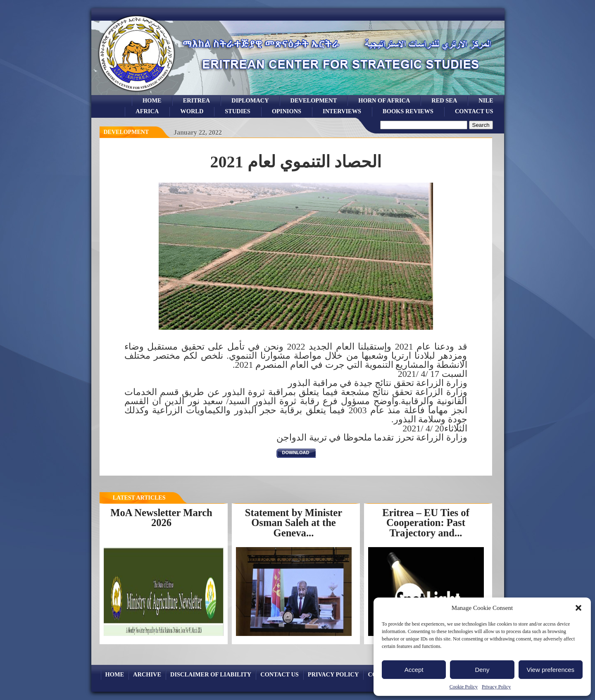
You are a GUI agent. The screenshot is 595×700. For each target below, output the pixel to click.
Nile (486, 100)
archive (147, 674)
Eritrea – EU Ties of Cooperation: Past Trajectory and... (426, 523)
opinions (287, 111)
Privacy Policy (496, 687)
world (192, 111)
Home (152, 100)
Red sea (444, 100)
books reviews (408, 111)
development (314, 100)
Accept (414, 670)
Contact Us (474, 111)
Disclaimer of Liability (211, 674)
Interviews (342, 111)
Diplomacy (250, 100)
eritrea (197, 100)
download (296, 452)
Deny (482, 670)
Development (126, 132)
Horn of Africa (384, 100)
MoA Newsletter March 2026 (161, 518)
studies (238, 111)
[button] (578, 608)
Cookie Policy (464, 687)
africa (147, 111)
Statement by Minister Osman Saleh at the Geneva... (294, 523)
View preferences (551, 670)
